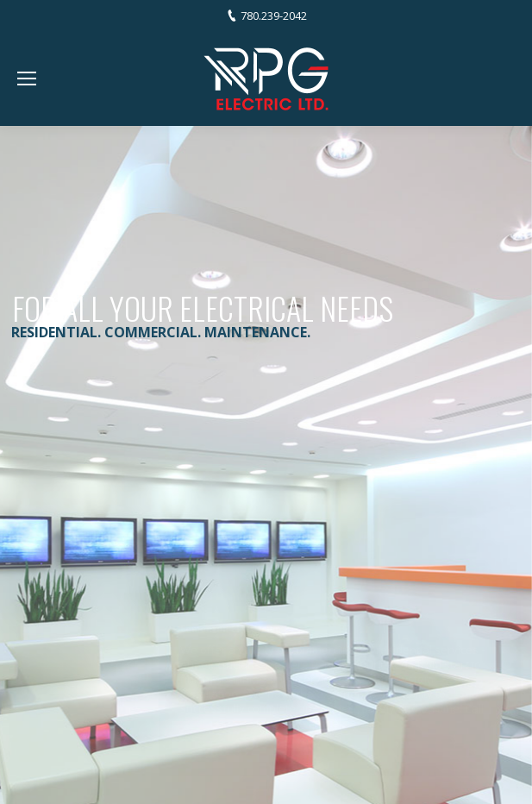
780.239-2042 (274, 16)
